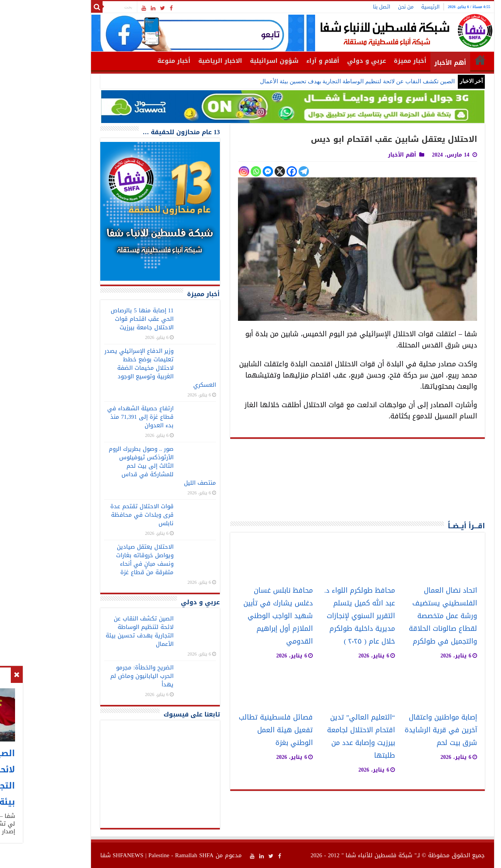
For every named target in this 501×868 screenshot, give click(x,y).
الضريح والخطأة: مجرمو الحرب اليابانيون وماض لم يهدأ (100, 676)
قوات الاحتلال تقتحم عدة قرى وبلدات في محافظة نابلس (100, 515)
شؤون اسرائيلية (232, 61)
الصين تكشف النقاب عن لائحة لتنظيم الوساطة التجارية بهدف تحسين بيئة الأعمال (315, 81)
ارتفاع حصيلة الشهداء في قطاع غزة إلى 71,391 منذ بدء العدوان (98, 417)
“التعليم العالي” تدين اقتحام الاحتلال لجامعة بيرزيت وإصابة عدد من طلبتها (319, 737)
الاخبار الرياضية (178, 61)
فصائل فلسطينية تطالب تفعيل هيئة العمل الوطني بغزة (234, 730)
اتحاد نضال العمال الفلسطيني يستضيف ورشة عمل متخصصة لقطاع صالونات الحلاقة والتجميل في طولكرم (401, 616)
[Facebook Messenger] (226, 171)
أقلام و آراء (281, 61)
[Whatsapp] (214, 171)
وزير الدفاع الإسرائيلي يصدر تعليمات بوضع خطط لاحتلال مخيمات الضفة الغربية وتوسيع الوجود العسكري (118, 368)
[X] (238, 171)
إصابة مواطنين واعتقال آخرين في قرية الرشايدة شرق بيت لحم (399, 730)
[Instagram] (202, 171)
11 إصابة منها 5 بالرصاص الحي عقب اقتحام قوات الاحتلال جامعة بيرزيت (100, 319)
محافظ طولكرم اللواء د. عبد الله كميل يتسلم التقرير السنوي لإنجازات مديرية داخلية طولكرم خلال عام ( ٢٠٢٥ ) (318, 616)
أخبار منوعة (132, 61)
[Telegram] (262, 171)
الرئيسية (388, 7)
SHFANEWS (86, 855)
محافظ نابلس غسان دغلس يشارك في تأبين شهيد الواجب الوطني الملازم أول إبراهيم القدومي (236, 616)
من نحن (364, 7)
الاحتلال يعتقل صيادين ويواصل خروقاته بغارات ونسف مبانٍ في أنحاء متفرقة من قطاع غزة (103, 560)
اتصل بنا (340, 7)
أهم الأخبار (408, 63)
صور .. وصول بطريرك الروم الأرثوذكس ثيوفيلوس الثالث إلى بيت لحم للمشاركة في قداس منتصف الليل (121, 466)
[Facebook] (250, 171)
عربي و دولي (325, 61)
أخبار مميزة (368, 61)
